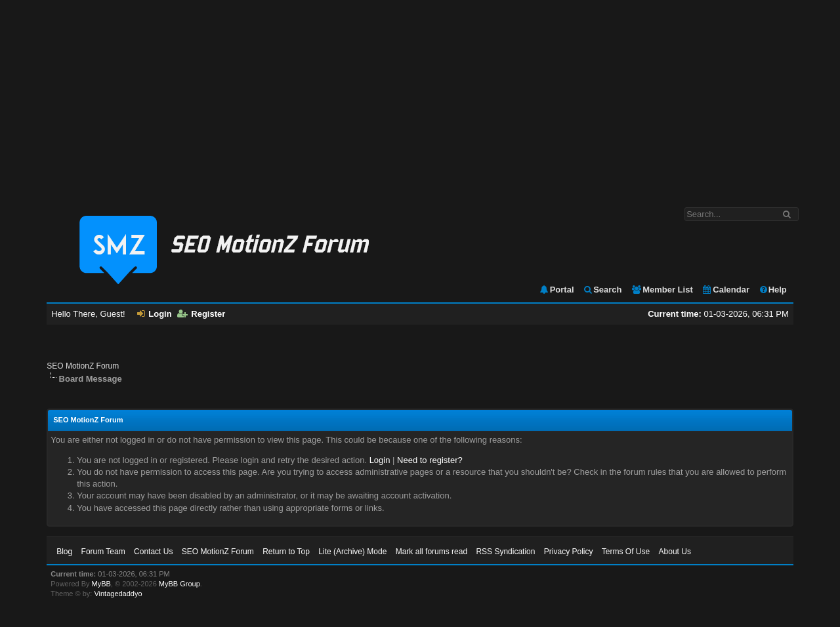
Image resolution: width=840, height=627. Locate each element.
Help (773, 290)
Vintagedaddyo (118, 594)
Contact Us (153, 552)
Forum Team (103, 552)
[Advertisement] (420, 97)
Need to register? (430, 460)
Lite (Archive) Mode (352, 552)
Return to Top (286, 552)
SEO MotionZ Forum (83, 366)
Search (602, 290)
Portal (556, 290)
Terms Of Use (626, 552)
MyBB (101, 584)
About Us (675, 552)
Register (201, 314)
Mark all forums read (431, 552)
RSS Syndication (505, 552)
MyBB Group (179, 584)
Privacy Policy (569, 552)
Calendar (725, 290)
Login (154, 314)
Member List (662, 290)
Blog (64, 552)
